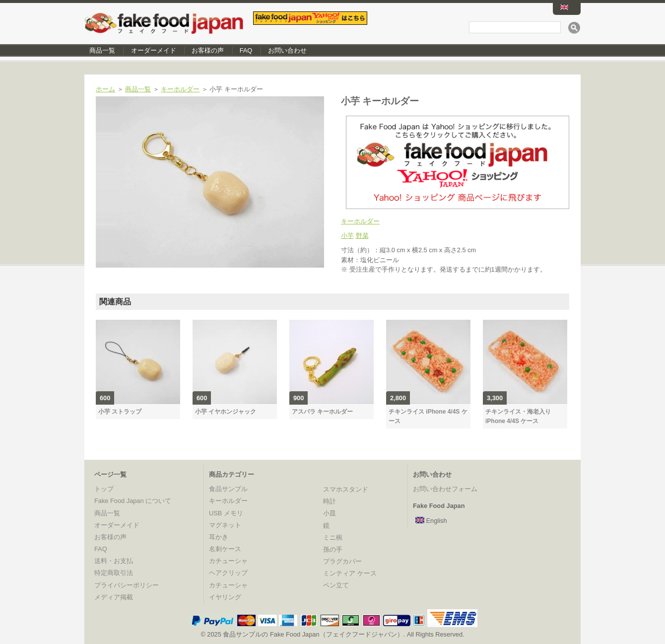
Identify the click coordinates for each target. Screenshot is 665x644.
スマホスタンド (346, 489)
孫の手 (333, 549)
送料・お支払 (114, 561)
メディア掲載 (114, 597)
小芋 (347, 236)
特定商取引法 (114, 573)
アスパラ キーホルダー (322, 412)
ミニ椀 (333, 537)
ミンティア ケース (350, 573)
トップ (104, 489)
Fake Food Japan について (133, 501)
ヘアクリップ (228, 573)
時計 (330, 501)
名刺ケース (225, 549)
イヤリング (225, 597)
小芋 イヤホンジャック (226, 412)
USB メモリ (226, 513)
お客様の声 (208, 50)
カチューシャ (228, 561)
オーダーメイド (154, 50)
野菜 (362, 236)
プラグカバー (342, 561)
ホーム (105, 89)
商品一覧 (102, 50)
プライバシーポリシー (127, 585)
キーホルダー (180, 89)
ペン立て (336, 585)
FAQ (246, 50)
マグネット (225, 525)
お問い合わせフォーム (445, 489)
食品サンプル (228, 489)
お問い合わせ (287, 50)
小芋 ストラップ (120, 412)
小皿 (330, 513)
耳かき (219, 537)
